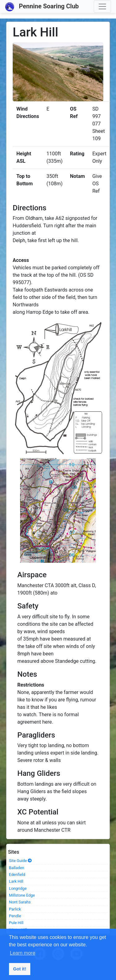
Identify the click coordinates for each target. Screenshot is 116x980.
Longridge (18, 888)
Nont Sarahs (20, 902)
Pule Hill (16, 923)
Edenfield (17, 875)
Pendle (15, 916)
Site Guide (20, 861)
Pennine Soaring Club (42, 7)
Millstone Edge (22, 895)
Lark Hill (16, 881)
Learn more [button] (23, 953)
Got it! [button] (19, 969)
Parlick (15, 909)
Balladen (17, 868)
